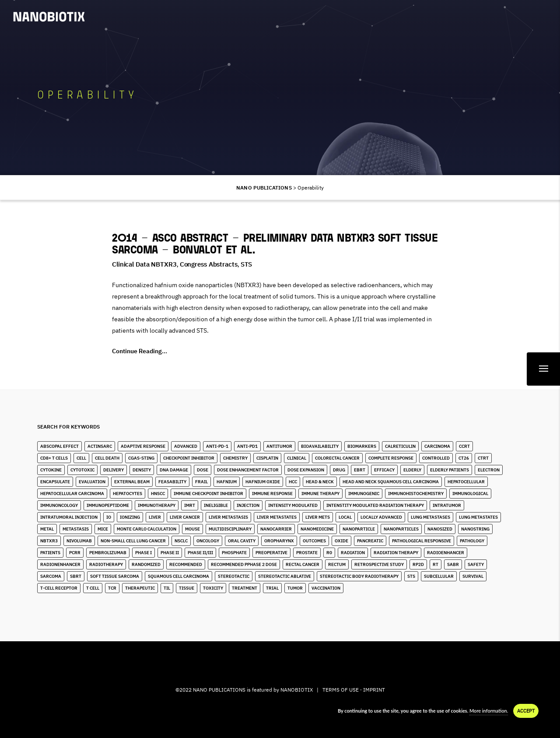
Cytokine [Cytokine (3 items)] (51, 470)
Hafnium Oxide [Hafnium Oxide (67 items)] (263, 482)
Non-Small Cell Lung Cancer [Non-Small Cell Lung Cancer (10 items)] (133, 541)
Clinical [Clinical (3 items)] (297, 458)
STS (247, 264)
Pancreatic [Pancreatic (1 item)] (370, 541)
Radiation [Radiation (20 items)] (353, 553)
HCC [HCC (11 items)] (293, 482)
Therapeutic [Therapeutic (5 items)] (140, 588)
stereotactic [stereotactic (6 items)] (234, 576)
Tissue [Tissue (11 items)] (187, 588)
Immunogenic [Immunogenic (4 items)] (364, 494)
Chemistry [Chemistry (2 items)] (235, 458)
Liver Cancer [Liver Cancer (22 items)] (185, 517)
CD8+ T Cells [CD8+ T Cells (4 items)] (54, 458)
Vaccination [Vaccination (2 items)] (326, 588)
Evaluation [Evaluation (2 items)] (92, 482)
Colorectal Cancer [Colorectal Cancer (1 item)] (337, 458)
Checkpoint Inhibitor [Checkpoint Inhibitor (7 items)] (189, 458)
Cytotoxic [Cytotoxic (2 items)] (82, 470)
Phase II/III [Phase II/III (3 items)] (200, 553)
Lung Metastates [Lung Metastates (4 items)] (478, 517)
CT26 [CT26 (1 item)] (464, 458)
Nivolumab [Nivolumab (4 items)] (79, 541)
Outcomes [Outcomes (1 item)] (314, 541)
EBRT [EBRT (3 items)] (360, 470)
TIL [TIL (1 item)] (167, 588)
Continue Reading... (140, 351)
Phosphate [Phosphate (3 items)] (234, 553)
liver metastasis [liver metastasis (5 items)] (228, 517)
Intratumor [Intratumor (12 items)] (447, 505)
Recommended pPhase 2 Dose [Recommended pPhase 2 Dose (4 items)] (244, 564)
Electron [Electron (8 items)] (489, 470)
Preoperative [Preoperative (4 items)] (271, 553)
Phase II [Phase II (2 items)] (170, 553)
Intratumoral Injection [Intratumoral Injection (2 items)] (69, 517)
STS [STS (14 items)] (411, 576)
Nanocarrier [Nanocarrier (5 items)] (276, 529)
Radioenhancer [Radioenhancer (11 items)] (446, 553)
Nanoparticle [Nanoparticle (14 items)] (359, 529)
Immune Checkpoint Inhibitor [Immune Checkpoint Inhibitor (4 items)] (208, 494)
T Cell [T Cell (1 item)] (93, 588)
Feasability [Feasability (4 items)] (172, 482)
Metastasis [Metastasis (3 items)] (76, 529)
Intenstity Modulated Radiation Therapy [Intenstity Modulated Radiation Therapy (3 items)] (375, 505)
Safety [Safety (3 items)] (476, 564)
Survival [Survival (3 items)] (473, 576)
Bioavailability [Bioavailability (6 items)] (320, 446)
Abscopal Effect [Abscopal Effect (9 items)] (59, 446)
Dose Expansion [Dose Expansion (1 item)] (306, 470)
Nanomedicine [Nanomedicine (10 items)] (317, 529)
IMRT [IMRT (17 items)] (190, 505)
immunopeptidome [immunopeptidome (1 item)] (108, 505)
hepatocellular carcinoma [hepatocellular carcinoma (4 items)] (72, 494)
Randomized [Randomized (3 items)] (146, 564)
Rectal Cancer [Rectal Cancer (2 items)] (303, 564)
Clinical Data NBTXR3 (144, 264)
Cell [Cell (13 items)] (81, 458)
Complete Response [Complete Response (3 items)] (391, 458)
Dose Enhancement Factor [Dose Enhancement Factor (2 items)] (248, 470)
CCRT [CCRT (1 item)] (464, 446)
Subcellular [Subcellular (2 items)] (439, 576)
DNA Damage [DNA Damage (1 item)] (174, 470)
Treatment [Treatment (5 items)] (245, 588)
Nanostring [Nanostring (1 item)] (475, 529)
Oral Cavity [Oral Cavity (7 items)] (242, 541)
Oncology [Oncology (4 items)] (208, 541)
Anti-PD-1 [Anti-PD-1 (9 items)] (217, 446)
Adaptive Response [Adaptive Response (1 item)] (143, 446)
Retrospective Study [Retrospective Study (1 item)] (379, 564)
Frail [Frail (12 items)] (201, 482)
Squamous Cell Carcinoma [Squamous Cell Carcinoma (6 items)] (178, 576)
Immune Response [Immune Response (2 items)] (272, 494)
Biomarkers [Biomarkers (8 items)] (362, 446)
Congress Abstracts (209, 264)
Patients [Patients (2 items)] (50, 553)
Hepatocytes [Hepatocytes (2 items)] (128, 494)
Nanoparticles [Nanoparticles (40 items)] (401, 529)
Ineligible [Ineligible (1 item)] (216, 505)
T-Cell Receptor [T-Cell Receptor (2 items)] (59, 588)
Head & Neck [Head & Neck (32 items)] (320, 482)
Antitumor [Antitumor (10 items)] (279, 446)
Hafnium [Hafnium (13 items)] (227, 482)
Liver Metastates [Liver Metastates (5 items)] (277, 517)
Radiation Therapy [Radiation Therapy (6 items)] (396, 553)
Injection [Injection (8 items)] (248, 505)
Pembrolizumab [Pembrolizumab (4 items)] (108, 553)
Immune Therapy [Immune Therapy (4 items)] (320, 494)
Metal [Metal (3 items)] (47, 529)
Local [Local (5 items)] (345, 517)
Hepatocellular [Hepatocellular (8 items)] (466, 482)
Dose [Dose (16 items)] (203, 470)
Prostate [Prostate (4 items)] (307, 553)
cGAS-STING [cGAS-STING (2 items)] (141, 458)
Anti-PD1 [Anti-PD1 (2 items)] (247, 446)
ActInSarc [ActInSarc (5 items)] (100, 446)
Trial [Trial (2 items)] (272, 588)
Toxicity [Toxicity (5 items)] (213, 588)
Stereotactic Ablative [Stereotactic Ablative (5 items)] (285, 576)
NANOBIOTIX (297, 690)
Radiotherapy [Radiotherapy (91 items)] (106, 564)
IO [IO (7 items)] (109, 517)
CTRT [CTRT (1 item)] (483, 458)
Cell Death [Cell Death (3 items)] (107, 458)
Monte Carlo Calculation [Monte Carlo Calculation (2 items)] (147, 529)
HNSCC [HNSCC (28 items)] (158, 494)
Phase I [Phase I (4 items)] (143, 553)
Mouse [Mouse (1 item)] (192, 529)
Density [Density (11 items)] (142, 470)
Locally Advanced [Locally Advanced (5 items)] (381, 517)
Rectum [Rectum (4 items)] (337, 564)
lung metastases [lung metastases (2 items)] (430, 517)
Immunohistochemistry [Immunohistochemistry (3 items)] (416, 494)
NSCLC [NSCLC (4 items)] (181, 541)
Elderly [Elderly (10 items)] (412, 470)
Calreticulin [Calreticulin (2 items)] (400, 446)
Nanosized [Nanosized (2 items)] (440, 529)
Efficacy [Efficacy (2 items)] (384, 470)
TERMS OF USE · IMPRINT (354, 690)
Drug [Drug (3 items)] (339, 470)
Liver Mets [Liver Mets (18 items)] (318, 517)
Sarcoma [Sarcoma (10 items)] (51, 576)
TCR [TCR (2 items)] (112, 588)
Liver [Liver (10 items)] (155, 517)
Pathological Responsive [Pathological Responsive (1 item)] (422, 541)
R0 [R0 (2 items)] (329, 553)
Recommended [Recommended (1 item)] (186, 564)
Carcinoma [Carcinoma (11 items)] (437, 446)
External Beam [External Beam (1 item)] (132, 482)
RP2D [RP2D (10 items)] (418, 564)
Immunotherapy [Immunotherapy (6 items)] (157, 505)
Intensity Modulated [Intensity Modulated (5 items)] (293, 505)
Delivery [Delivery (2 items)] (114, 470)
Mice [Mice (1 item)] (103, 529)
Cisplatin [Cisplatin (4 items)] (267, 458)
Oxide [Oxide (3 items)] (341, 541)
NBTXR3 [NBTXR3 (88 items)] (49, 541)
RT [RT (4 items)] (436, 564)
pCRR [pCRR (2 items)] (75, 553)
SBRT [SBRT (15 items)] (76, 576)
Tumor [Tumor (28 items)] (295, 588)
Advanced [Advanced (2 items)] (186, 446)
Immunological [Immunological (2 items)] (470, 494)
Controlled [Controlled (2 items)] (436, 458)
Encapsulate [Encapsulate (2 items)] (55, 482)
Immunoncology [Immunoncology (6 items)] (59, 505)
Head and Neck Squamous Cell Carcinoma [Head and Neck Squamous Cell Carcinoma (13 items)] (391, 482)
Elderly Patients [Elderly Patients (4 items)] (450, 470)
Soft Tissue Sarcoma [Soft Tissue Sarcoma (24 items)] (115, 576)
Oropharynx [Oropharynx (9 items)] (279, 541)
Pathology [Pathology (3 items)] (472, 541)
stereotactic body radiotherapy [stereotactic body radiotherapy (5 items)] (359, 576)
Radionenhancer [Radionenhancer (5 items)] (60, 564)
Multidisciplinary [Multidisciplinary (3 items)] (230, 529)
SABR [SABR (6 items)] (453, 564)
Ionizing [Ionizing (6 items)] (130, 517)
